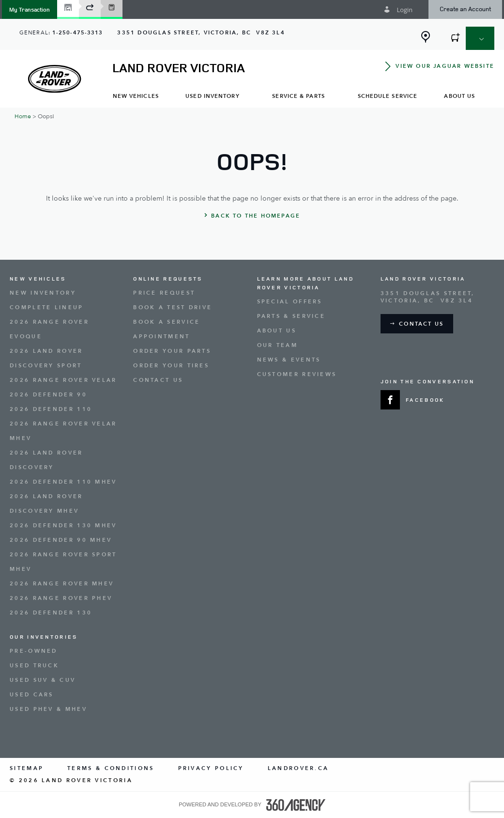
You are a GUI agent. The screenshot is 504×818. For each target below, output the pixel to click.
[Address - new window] (201, 33)
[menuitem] (136, 96)
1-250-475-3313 (77, 33)
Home (23, 116)
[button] (30, 9)
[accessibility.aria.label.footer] (296, 805)
